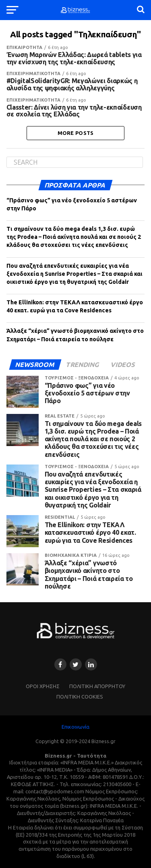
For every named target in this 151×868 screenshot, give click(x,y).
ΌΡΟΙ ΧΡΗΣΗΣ (43, 686)
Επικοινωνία (75, 727)
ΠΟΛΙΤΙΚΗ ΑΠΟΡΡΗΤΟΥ (97, 686)
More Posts (76, 133)
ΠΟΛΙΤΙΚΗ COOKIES (80, 697)
